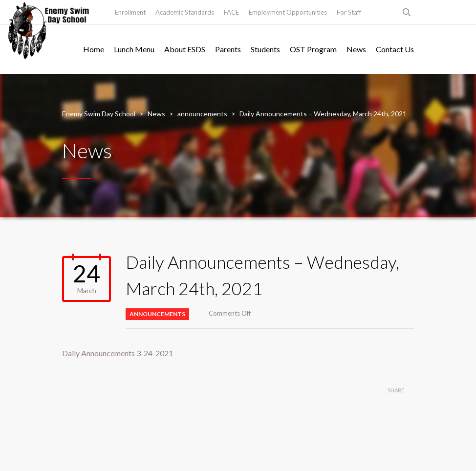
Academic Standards (185, 12)
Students (265, 49)
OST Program (313, 49)
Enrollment (130, 12)
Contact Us (395, 49)
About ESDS (185, 49)
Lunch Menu (134, 49)
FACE (231, 12)
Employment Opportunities (288, 12)
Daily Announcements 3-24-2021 (118, 353)
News (356, 49)
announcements (157, 314)
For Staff (349, 12)
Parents (228, 49)
